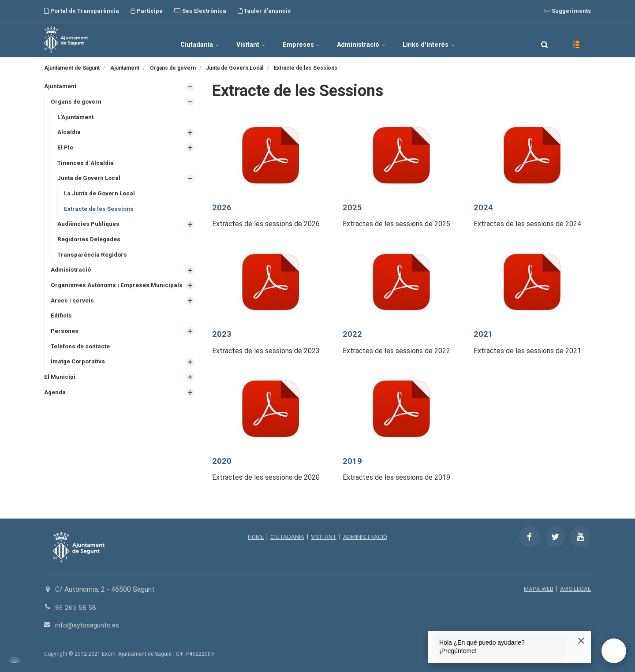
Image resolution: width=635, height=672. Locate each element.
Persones (65, 343)
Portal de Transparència (82, 11)
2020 (222, 461)
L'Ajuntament (76, 118)
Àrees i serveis (72, 312)
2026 (222, 207)
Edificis (62, 327)
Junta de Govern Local (90, 180)
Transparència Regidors (93, 258)
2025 (352, 207)
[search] (545, 40)
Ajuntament (61, 86)
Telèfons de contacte (82, 358)
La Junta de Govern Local (101, 196)
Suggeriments (568, 11)
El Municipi (60, 390)
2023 (222, 334)
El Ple (65, 149)
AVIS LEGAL (575, 589)
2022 (352, 334)
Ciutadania (185, 40)
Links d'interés (445, 40)
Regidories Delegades (90, 243)
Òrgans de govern (77, 102)
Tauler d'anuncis (264, 11)
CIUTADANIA (286, 537)
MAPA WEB (537, 589)
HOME (254, 537)
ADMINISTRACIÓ (366, 537)
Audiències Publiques (89, 227)
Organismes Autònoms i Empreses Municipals (102, 293)
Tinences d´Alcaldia (87, 164)
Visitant (244, 40)
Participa (147, 11)
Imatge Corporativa (79, 374)
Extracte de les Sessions (100, 211)
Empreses (302, 40)
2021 (483, 334)
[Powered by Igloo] (13, 660)
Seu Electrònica (200, 11)
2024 (483, 207)
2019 (352, 461)
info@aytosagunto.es (88, 625)
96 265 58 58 (76, 607)
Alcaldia (69, 133)
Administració (370, 40)
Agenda (55, 405)
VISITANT (323, 537)
